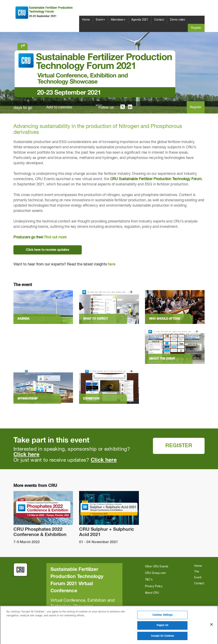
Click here (26, 455)
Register (196, 28)
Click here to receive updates (48, 250)
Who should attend (165, 319)
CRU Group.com (156, 573)
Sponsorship (28, 399)
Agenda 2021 (140, 20)
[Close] (211, 626)
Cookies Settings (162, 617)
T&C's (149, 580)
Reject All (162, 627)
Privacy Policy (154, 586)
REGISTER (179, 446)
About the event (162, 359)
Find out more (56, 237)
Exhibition (91, 399)
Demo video (178, 20)
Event (100, 20)
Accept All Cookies (162, 638)
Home (86, 20)
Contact (159, 20)
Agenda (23, 319)
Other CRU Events (157, 567)
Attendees (118, 20)
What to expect (95, 319)
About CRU (152, 593)
